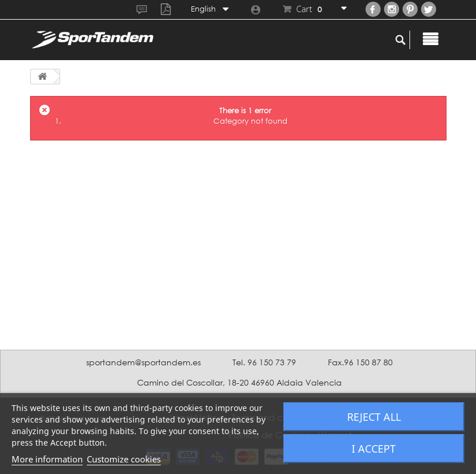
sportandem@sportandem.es (143, 362)
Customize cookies (124, 459)
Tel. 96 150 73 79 (264, 362)
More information (47, 459)
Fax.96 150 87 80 (360, 362)
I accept (374, 449)
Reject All (374, 417)
